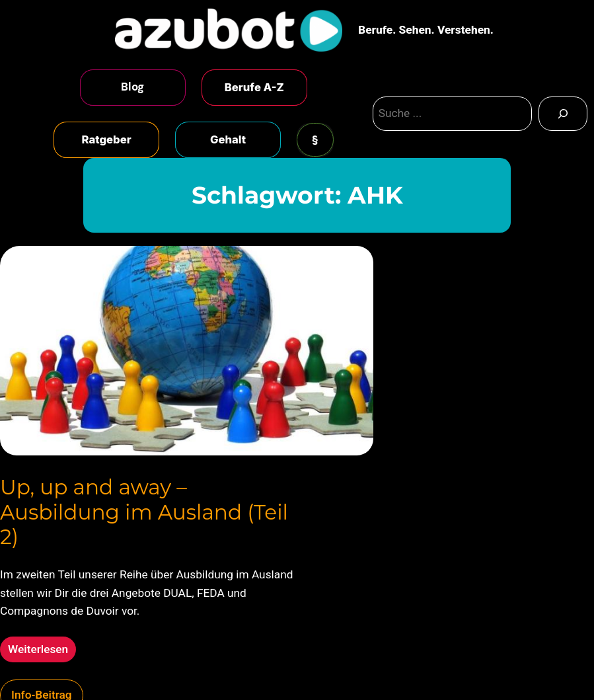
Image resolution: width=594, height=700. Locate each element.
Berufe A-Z (254, 87)
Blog (132, 87)
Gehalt (228, 139)
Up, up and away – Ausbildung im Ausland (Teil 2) (144, 512)
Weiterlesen (42, 651)
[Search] (563, 114)
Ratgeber (107, 139)
